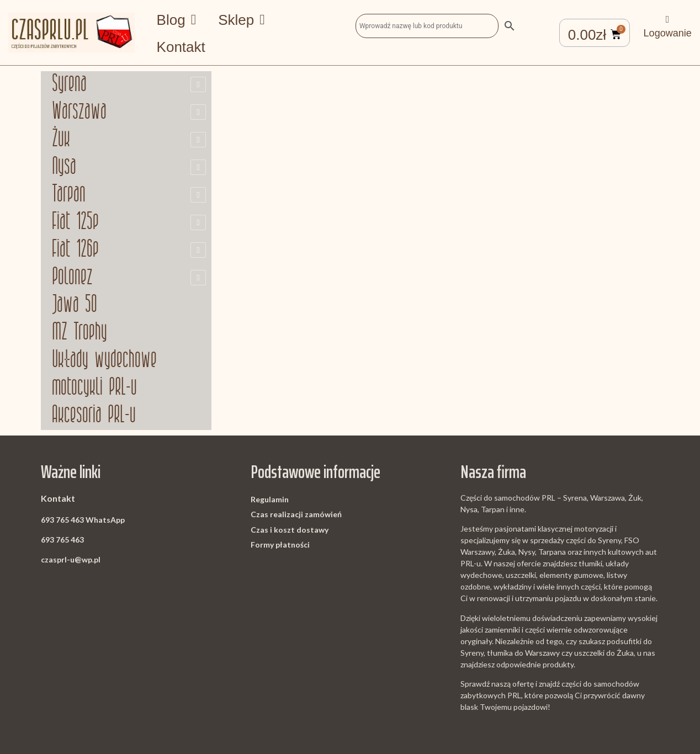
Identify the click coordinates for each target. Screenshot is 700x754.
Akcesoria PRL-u (94, 416)
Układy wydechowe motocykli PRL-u (104, 375)
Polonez (72, 278)
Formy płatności (280, 545)
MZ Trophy (79, 333)
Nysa (64, 168)
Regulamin (270, 499)
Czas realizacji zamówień (296, 514)
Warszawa (79, 112)
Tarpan (69, 195)
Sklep (242, 20)
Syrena (69, 85)
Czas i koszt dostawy (290, 530)
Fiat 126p (75, 250)
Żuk (61, 140)
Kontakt (181, 47)
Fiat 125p (75, 223)
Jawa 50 (75, 306)
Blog (177, 20)
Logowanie (668, 33)
